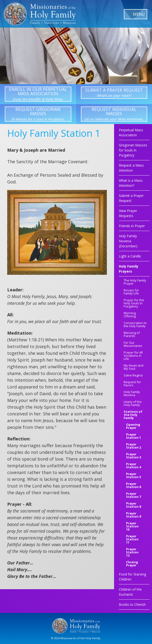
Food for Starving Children (132, 577)
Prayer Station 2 (134, 446)
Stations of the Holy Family (133, 415)
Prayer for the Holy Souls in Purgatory (134, 303)
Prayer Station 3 (134, 456)
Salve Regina (133, 376)
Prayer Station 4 (134, 466)
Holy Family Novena (132, 394)
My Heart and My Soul (134, 367)
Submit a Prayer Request (131, 198)
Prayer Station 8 (134, 505)
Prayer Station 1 (134, 436)
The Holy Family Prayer (135, 282)
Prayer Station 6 (134, 486)
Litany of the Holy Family (133, 404)
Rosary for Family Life (131, 292)
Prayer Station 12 (132, 553)
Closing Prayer (132, 564)
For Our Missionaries (133, 344)
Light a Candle (130, 256)
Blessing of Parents (132, 335)
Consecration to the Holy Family (135, 325)
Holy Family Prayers (129, 269)
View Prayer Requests (128, 213)
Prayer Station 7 (134, 495)
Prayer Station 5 (134, 476)
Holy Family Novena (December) (128, 241)
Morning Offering (130, 315)
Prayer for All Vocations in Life (133, 356)
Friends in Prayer (132, 226)
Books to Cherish (132, 604)
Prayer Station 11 (132, 540)
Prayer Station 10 (132, 527)
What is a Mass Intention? (131, 183)
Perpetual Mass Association (131, 132)
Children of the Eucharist (130, 592)
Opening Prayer (133, 426)
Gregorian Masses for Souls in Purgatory (133, 150)
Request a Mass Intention (131, 168)
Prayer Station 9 (134, 515)
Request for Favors (132, 384)
